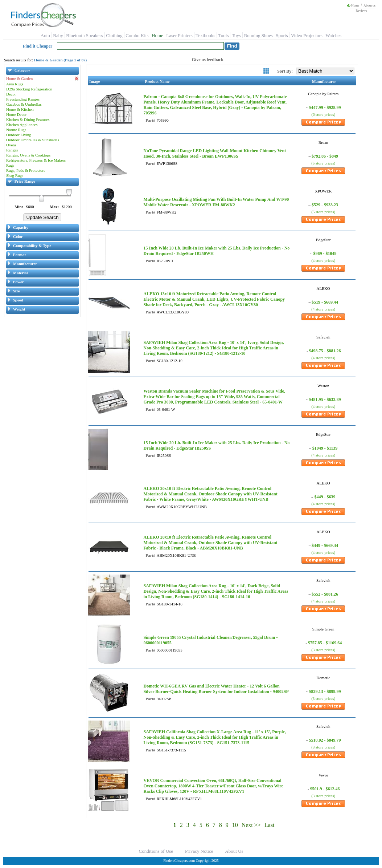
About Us (234, 851)
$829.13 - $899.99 (325, 691)
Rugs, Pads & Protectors (26, 170)
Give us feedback (208, 60)
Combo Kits (137, 35)
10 (235, 825)
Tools (224, 35)
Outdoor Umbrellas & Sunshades (33, 140)
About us (369, 5)
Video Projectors (307, 35)
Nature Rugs (16, 130)
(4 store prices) (323, 260)
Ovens (11, 145)
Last (270, 825)
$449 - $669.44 (325, 545)
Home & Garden (42, 79)
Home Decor (17, 114)
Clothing (114, 35)
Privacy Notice (199, 851)
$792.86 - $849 (325, 156)
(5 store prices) (323, 163)
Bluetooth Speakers (84, 35)
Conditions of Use (156, 851)
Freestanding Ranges (23, 99)
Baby (58, 35)
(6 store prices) (323, 114)
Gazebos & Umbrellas (24, 104)
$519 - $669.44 (325, 302)
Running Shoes (258, 35)
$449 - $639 (325, 497)
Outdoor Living (19, 135)
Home (353, 5)
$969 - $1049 (325, 253)
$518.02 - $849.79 (325, 740)
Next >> (251, 825)
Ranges (12, 150)
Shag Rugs (15, 175)
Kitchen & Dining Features (28, 119)
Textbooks (205, 35)
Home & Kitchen (20, 109)
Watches (333, 35)
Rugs (10, 165)
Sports (282, 35)
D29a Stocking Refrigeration (29, 89)
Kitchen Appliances (22, 125)
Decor (11, 94)
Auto (45, 35)
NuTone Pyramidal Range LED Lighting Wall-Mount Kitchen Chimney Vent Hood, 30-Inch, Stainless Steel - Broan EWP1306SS (215, 153)
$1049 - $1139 (325, 448)
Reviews (361, 11)
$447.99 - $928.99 (325, 108)
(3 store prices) (323, 650)
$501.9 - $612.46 (325, 789)
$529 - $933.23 (325, 205)
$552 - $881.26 (325, 594)
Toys (236, 35)
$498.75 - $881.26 (325, 351)
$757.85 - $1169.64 (325, 643)
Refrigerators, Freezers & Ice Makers (36, 160)
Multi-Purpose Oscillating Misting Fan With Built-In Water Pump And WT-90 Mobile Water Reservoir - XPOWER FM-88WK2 (216, 202)
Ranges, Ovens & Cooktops (28, 155)
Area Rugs (15, 84)
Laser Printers (179, 35)
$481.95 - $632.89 (325, 399)
